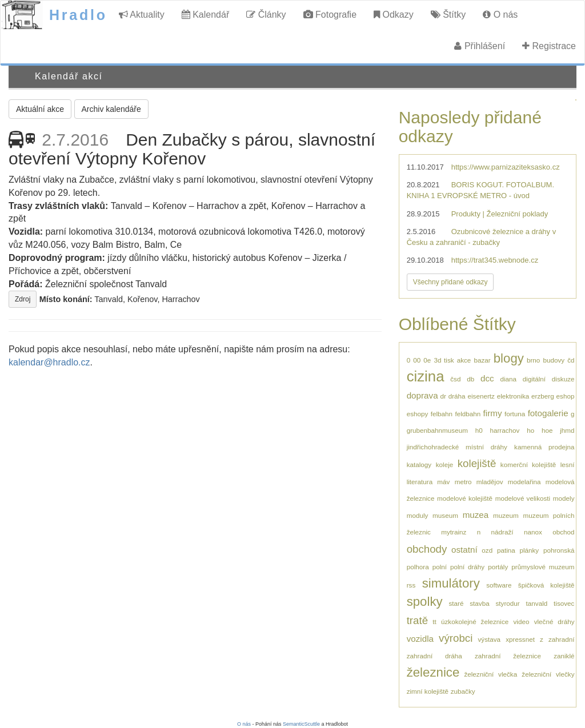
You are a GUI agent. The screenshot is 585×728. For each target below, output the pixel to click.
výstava (489, 639)
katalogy (419, 464)
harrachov (504, 430)
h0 (479, 430)
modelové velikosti (523, 498)
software (499, 585)
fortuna (515, 414)
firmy (493, 413)
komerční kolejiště (528, 464)
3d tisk (444, 360)
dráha (457, 396)
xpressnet (520, 639)
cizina (426, 376)
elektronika (513, 396)
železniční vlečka (490, 674)
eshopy (418, 414)
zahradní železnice (508, 656)
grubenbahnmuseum (437, 430)
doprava (422, 395)
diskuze (563, 379)
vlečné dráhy (554, 622)
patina (506, 550)
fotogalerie (548, 413)
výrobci (456, 638)
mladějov (490, 482)
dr (443, 396)
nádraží (502, 532)
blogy (509, 358)
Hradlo (78, 15)
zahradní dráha (434, 656)
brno (533, 360)
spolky (425, 602)
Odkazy (394, 15)
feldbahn (468, 414)
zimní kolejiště (428, 691)
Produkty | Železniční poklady (500, 214)
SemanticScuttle (301, 724)
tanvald (537, 603)
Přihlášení (480, 46)
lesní (568, 464)
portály (498, 567)
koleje (445, 464)
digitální (534, 379)
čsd (455, 379)
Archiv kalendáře (111, 109)
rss (411, 585)
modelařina (524, 482)
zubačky (463, 691)
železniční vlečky (548, 674)
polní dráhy (467, 567)
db (470, 379)
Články (266, 15)
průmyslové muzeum (543, 567)
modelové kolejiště (465, 498)
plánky (529, 550)
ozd (487, 550)
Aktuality (142, 15)
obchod (563, 532)
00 (417, 360)
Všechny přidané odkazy (450, 282)
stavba (479, 603)
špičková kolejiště (546, 585)
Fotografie (330, 15)
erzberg (543, 396)
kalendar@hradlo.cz (49, 362)
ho (530, 430)
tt (434, 622)
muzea (476, 515)
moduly (418, 515)
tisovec (564, 603)
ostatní (464, 550)
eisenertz (481, 396)
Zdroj (23, 299)
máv (443, 482)
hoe (547, 430)
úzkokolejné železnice (475, 622)
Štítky (448, 15)
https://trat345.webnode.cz (495, 260)
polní (440, 567)
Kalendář (206, 15)
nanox (533, 532)
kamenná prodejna (544, 447)
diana (508, 379)
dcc (487, 378)
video (521, 622)
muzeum (506, 515)
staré (456, 603)
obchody (427, 549)
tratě (417, 620)
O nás (500, 15)
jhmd (567, 430)
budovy (554, 360)
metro (463, 482)
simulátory (451, 583)
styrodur (508, 603)
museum (445, 515)
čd (571, 360)
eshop (566, 396)
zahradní (561, 639)
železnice (433, 672)
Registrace (549, 46)
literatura (420, 482)
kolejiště (477, 463)
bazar (482, 360)
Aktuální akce (40, 109)
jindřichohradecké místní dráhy (457, 447)
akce (464, 360)
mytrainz (454, 532)
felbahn (442, 414)
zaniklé (564, 656)
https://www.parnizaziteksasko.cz (506, 167)
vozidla (420, 639)
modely (564, 498)
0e (427, 360)
